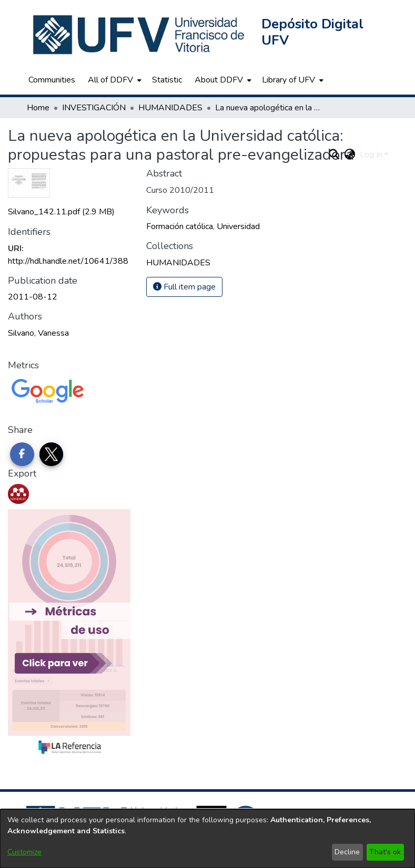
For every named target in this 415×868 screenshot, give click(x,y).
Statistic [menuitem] (167, 80)
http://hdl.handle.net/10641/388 (68, 261)
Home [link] (38, 108)
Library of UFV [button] (289, 80)
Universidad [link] (238, 226)
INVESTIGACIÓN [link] (94, 108)
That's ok (385, 852)
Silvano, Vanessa (38, 333)
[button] (140, 35)
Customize (24, 852)
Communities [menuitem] (52, 80)
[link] (61, 212)
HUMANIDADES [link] (170, 108)
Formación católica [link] (180, 226)
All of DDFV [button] (110, 80)
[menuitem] (114, 80)
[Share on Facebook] (22, 454)
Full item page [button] (184, 287)
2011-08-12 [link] (33, 297)
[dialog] (207, 839)
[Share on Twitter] (52, 454)
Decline (347, 852)
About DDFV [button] (219, 80)
